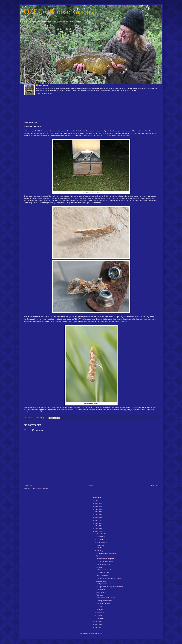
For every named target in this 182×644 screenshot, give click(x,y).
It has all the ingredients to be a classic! (109, 578)
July (98, 548)
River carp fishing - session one (106, 553)
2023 (97, 509)
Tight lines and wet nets (104, 570)
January (100, 618)
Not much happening (103, 564)
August (99, 545)
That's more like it (102, 576)
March (99, 613)
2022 (97, 512)
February (100, 615)
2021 (97, 515)
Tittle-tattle (100, 595)
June (99, 551)
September (101, 542)
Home (91, 485)
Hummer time (101, 590)
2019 (97, 520)
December (100, 534)
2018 (97, 523)
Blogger (100, 633)
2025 (97, 504)
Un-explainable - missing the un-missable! (110, 587)
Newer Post (28, 485)
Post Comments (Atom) (40, 489)
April (98, 610)
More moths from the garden (105, 559)
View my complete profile (44, 93)
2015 (97, 532)
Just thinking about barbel (105, 562)
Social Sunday (101, 592)
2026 (97, 501)
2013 (97, 625)
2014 (97, 622)
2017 (97, 526)
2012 (97, 627)
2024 (97, 506)
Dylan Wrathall (43, 85)
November (100, 537)
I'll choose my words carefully (106, 598)
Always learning (101, 581)
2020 (97, 518)
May (98, 607)
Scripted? (100, 567)
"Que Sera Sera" (102, 556)
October (100, 540)
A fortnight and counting (104, 601)
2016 (97, 529)
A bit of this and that (103, 573)
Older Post (154, 485)
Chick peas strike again (104, 584)
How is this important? (104, 603)
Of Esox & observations (59, 11)
